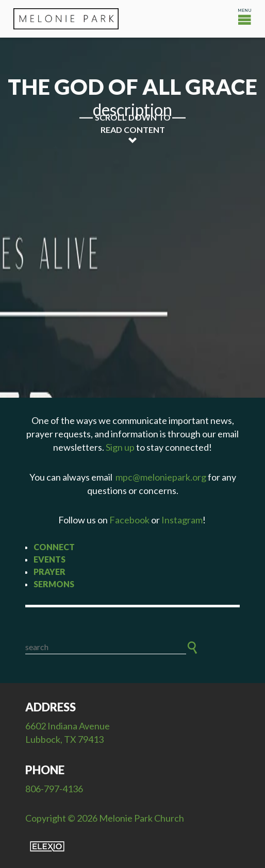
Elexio (47, 846)
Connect (54, 547)
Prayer (49, 572)
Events (49, 559)
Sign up (120, 447)
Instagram (182, 520)
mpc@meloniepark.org (161, 477)
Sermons (54, 584)
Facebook (129, 520)
